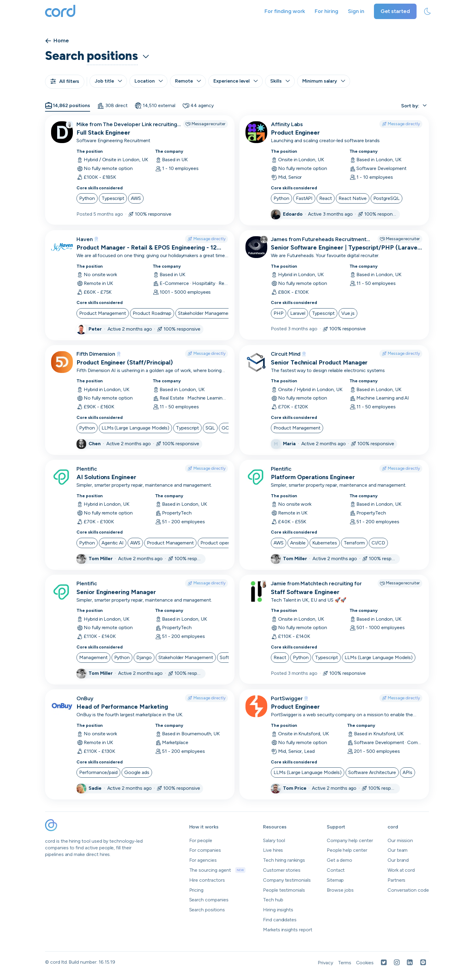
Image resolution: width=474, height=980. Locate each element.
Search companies (209, 900)
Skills (280, 81)
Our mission (400, 840)
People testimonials (284, 890)
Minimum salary (324, 81)
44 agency (198, 106)
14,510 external (155, 106)
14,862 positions (68, 105)
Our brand (398, 860)
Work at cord (401, 870)
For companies (205, 850)
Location (149, 81)
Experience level (235, 81)
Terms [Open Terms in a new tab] (345, 963)
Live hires (273, 850)
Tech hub (273, 900)
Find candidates (280, 920)
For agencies (203, 860)
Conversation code (408, 890)
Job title (108, 81)
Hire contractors (207, 880)
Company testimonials (287, 880)
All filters (65, 81)
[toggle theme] (427, 11)
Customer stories (282, 870)
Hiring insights (278, 910)
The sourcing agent (217, 870)
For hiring (326, 11)
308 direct (112, 106)
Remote (188, 81)
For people (201, 840)
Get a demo (340, 860)
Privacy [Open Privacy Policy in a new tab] (325, 963)
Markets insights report (288, 930)
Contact (336, 870)
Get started (395, 11)
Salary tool (274, 840)
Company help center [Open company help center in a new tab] (350, 840)
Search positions (207, 910)
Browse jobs (340, 890)
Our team (398, 850)
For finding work (285, 11)
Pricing (196, 890)
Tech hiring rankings (284, 860)
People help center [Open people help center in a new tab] (347, 850)
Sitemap (335, 880)
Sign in (356, 11)
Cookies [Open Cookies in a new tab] (365, 963)
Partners (397, 880)
